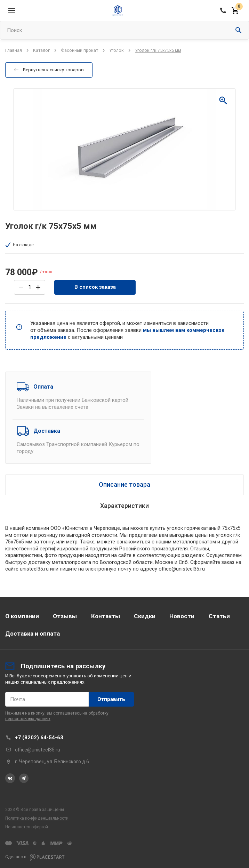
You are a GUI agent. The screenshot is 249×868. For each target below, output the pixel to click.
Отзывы (65, 616)
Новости (182, 616)
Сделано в (35, 857)
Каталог (41, 50)
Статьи (219, 616)
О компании (22, 616)
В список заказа (95, 287)
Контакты (106, 616)
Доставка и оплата (33, 634)
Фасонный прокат (79, 50)
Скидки (145, 616)
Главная (14, 50)
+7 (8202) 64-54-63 (39, 738)
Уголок (117, 50)
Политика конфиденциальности (37, 818)
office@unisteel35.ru (38, 750)
